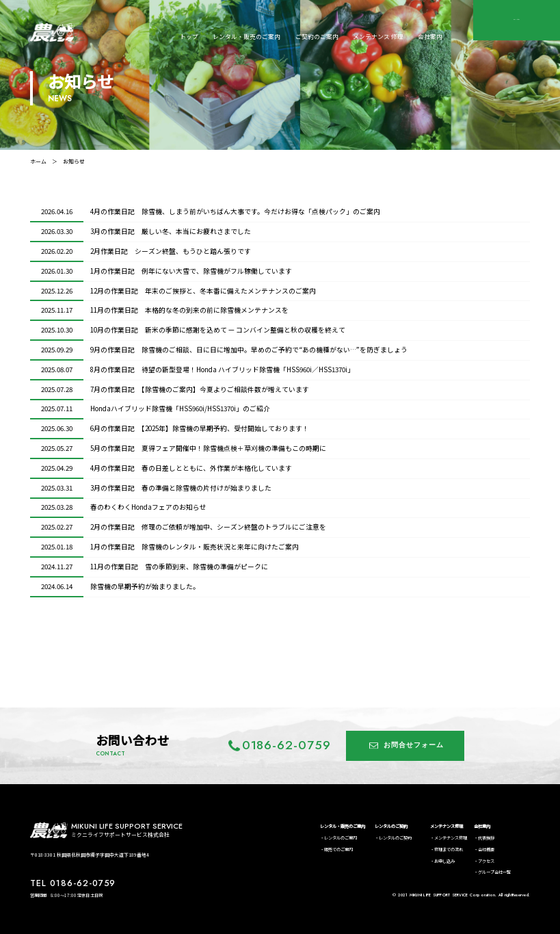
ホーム (38, 161)
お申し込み (444, 861)
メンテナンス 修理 (378, 37)
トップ (189, 37)
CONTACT (517, 20)
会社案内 (430, 37)
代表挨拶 (486, 838)
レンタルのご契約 (391, 826)
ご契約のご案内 (317, 37)
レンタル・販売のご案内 (246, 37)
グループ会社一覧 (494, 872)
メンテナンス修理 (446, 826)
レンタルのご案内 (341, 838)
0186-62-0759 (287, 745)
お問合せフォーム (414, 745)
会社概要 (486, 849)
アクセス (486, 861)
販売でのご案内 (338, 849)
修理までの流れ (449, 849)
